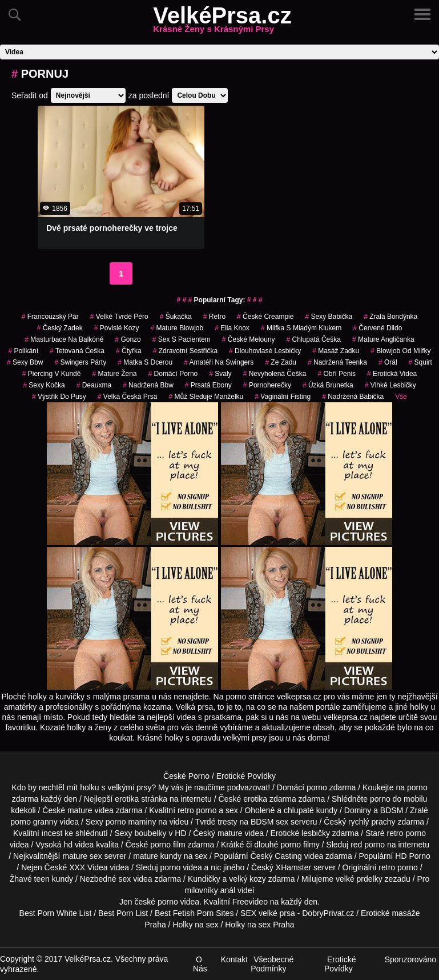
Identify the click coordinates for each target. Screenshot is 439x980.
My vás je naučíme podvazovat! (214, 787)
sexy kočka (44, 385)
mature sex (82, 856)
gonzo (128, 339)
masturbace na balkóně (64, 339)
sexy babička (329, 317)
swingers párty (80, 362)
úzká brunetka (328, 385)
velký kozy (247, 879)
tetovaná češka (77, 351)
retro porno (197, 810)
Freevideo (250, 902)
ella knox (232, 328)
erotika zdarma (270, 799)
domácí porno (173, 374)
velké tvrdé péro (119, 317)
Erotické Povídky (246, 776)
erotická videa (392, 374)
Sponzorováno (410, 959)
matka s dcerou (145, 362)
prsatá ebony (208, 385)
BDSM (392, 810)
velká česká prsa (128, 397)
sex (124, 879)
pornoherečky (267, 385)
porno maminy (131, 822)
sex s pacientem (182, 339)
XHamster (293, 867)
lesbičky (316, 833)
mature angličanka (383, 339)
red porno (368, 845)
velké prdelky (359, 879)
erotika (127, 799)
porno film (168, 845)
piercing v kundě (52, 374)
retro (214, 317)
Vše (401, 397)
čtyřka (129, 351)
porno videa (181, 867)
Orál (388, 362)
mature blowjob (177, 328)
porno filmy (300, 845)
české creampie (265, 317)
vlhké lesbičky (390, 385)
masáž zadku (336, 351)
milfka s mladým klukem (301, 328)
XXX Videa (88, 867)
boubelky (151, 833)
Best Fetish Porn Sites (194, 913)
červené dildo (377, 328)
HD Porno (412, 856)
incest (52, 833)
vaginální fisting (283, 397)
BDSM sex (269, 822)
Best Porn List (123, 913)
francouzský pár (50, 317)
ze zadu (281, 362)
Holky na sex (195, 925)
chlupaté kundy (311, 810)
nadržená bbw (148, 385)
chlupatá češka (314, 339)
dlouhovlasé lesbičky (265, 351)
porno (317, 787)
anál (228, 890)
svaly (220, 374)
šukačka (176, 317)
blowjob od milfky (400, 351)
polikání (23, 351)
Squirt (420, 362)
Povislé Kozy (117, 328)
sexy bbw (25, 362)
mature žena (114, 374)
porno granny (34, 822)
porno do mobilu (398, 799)
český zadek (60, 328)
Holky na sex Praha (259, 925)
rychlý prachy (372, 822)
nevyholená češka (275, 374)
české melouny (249, 339)
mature (80, 810)
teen (42, 879)
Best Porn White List (56, 913)
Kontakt (234, 959)
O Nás (200, 964)
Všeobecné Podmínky (272, 964)
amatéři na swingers (219, 362)
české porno (156, 902)
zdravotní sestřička (185, 351)
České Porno (186, 776)
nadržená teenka (337, 362)
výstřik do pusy (59, 397)
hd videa (78, 845)
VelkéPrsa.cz (222, 22)
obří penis (337, 374)
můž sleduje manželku (206, 397)
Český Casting (276, 856)
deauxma (94, 385)
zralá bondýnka (390, 317)
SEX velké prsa (268, 913)
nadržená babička (353, 397)
